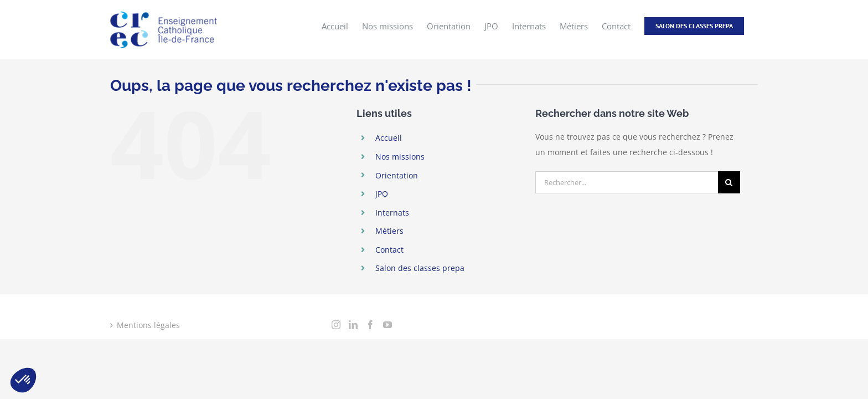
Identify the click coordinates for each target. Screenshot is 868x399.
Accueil (389, 138)
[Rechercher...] (627, 182)
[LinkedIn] (353, 325)
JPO (382, 194)
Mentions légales (148, 325)
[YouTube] (387, 325)
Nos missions (400, 157)
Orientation (397, 175)
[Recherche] (729, 182)
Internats (392, 213)
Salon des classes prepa (420, 268)
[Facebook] (370, 325)
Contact (389, 250)
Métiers (389, 231)
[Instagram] (336, 325)
